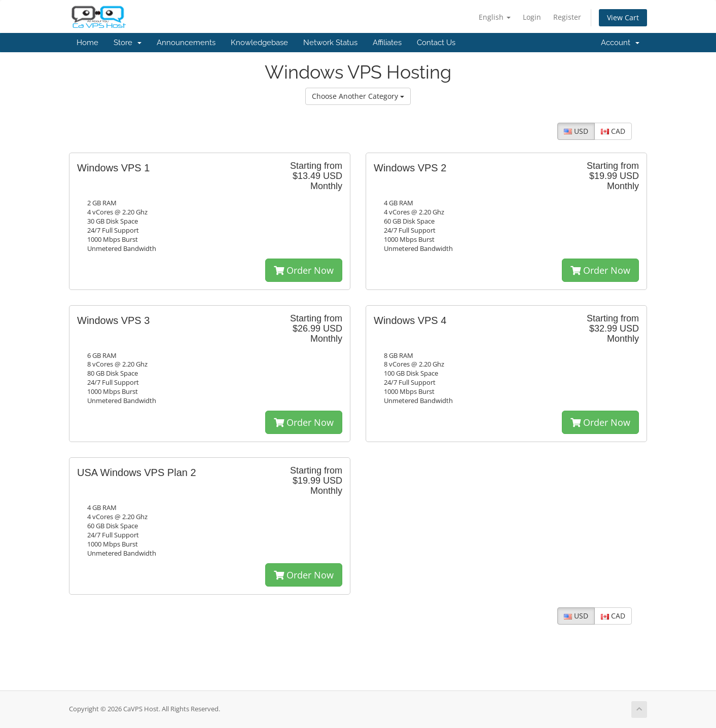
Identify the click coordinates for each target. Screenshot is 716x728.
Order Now (304, 270)
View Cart (623, 17)
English (495, 17)
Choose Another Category (358, 96)
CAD (613, 131)
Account (620, 43)
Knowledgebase (259, 43)
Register (567, 17)
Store (128, 43)
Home (87, 43)
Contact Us (436, 43)
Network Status (330, 43)
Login (532, 17)
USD (576, 131)
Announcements (186, 43)
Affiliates (387, 43)
